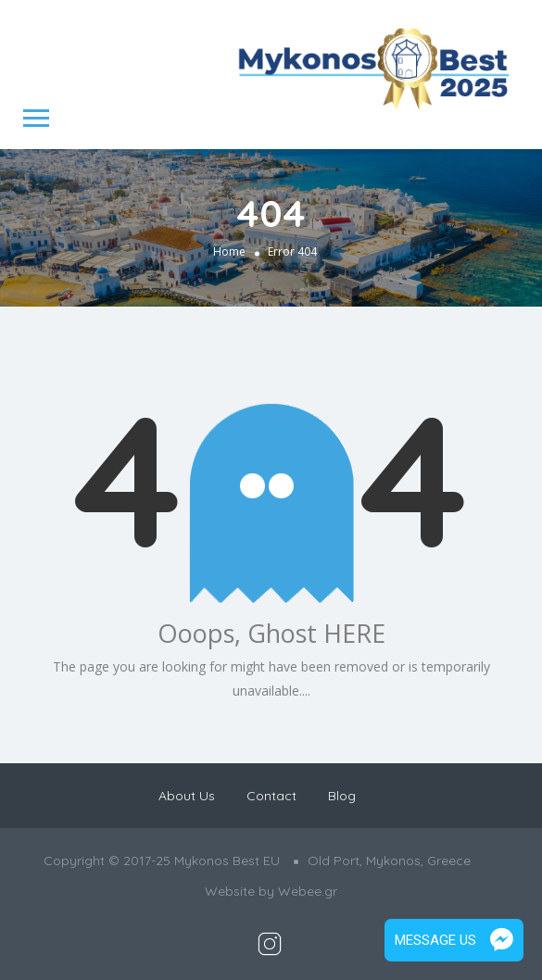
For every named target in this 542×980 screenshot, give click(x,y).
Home (229, 251)
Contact (271, 796)
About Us (187, 796)
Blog (342, 796)
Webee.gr (308, 891)
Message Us (454, 940)
